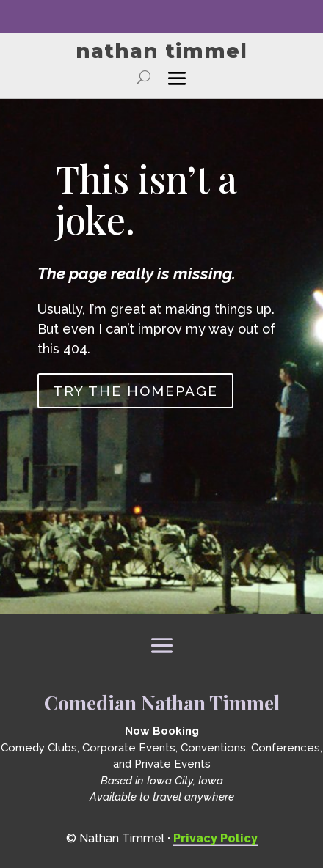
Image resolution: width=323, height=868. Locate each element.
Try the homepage (135, 391)
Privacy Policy (215, 838)
